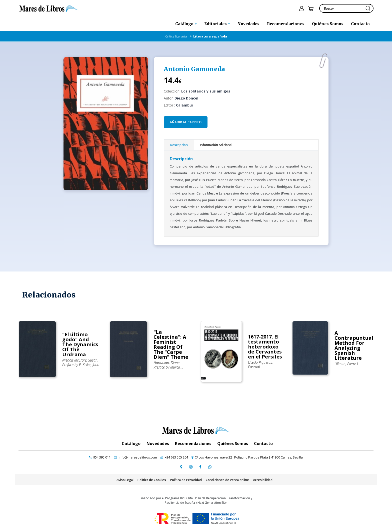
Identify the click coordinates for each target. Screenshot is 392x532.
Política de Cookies (152, 480)
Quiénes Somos (328, 24)
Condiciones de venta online (227, 480)
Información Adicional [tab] (216, 145)
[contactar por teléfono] (100, 457)
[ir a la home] (49, 8)
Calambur (185, 105)
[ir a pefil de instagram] (191, 467)
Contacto (360, 24)
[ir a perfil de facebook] (200, 467)
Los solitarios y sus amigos (206, 91)
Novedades (248, 24)
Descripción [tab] (179, 145)
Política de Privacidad (186, 480)
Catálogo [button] (185, 24)
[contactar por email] (135, 457)
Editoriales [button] (216, 24)
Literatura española (210, 36)
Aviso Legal (125, 480)
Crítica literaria (176, 36)
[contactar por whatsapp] (210, 467)
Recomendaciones (286, 24)
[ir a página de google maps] (181, 467)
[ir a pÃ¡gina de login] (301, 9)
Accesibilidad (263, 480)
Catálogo (131, 443)
